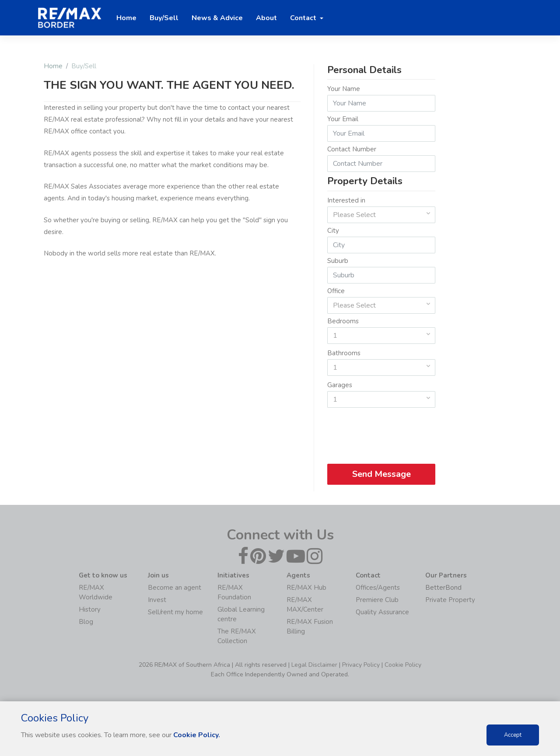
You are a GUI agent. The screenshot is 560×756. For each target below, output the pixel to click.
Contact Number (352, 149)
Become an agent (175, 588)
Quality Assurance (382, 612)
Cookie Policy (403, 665)
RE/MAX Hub (306, 588)
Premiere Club (377, 600)
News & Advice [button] (217, 18)
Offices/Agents (378, 588)
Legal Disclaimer (314, 665)
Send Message (381, 474)
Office (336, 291)
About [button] (266, 18)
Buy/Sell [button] (164, 18)
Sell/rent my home (175, 612)
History (90, 609)
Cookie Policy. (197, 735)
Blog (86, 622)
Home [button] (126, 18)
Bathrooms (344, 353)
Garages (340, 385)
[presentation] (382, 433)
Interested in (346, 200)
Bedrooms (343, 321)
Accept (513, 735)
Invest (157, 600)
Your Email (343, 119)
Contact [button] (304, 18)
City (333, 231)
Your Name (344, 89)
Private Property (450, 600)
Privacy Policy (361, 665)
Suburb (338, 261)
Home (53, 66)
